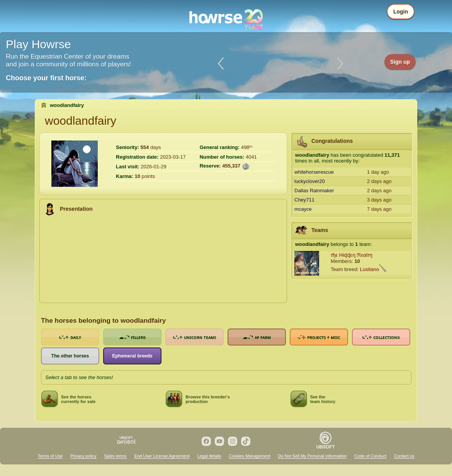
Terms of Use (50, 456)
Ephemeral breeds (132, 356)
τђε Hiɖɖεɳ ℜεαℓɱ (352, 255)
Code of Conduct (370, 456)
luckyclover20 (310, 181)
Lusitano (370, 269)
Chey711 (304, 200)
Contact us (404, 456)
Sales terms (116, 456)
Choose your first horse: (46, 78)
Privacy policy (83, 456)
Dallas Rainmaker (314, 191)
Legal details (209, 456)
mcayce (303, 209)
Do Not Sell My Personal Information (312, 456)
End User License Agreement (162, 456)
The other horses (70, 356)
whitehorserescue (314, 172)
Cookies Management (249, 456)
